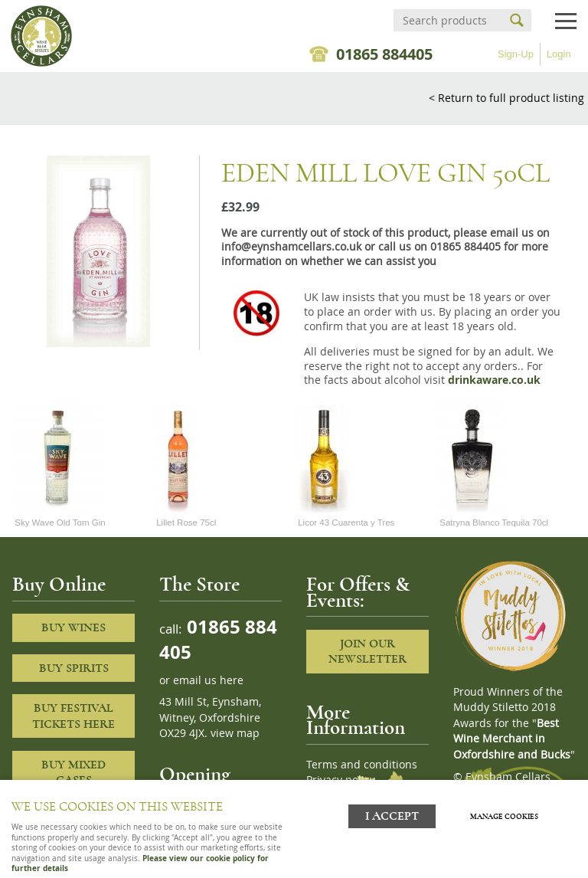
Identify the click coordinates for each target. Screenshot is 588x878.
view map (235, 733)
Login (559, 54)
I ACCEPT (392, 816)
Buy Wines (73, 627)
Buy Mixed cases (73, 773)
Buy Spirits (74, 668)
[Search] (449, 20)
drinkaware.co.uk (494, 380)
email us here (208, 680)
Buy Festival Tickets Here (73, 716)
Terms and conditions (362, 765)
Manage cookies (504, 817)
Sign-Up (516, 54)
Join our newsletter (367, 652)
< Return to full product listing (506, 98)
